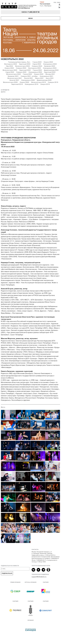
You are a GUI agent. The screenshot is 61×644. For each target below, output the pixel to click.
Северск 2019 (53, 82)
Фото (3, 92)
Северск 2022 (21, 72)
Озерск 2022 (39, 74)
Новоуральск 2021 (46, 76)
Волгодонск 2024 (11, 64)
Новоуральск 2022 (35, 72)
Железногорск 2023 (10, 70)
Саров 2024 (37, 64)
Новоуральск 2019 (32, 84)
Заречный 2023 (25, 70)
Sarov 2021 (50, 78)
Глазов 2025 (37, 62)
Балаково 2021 (13, 76)
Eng (59, 2)
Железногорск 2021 (15, 78)
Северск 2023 (21, 68)
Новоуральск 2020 (28, 80)
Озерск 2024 (48, 62)
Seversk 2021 (14, 80)
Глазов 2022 (27, 74)
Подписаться (7, 573)
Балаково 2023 (50, 66)
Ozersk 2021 (29, 78)
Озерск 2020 (24, 82)
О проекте (5, 90)
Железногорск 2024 (22, 66)
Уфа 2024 (9, 66)
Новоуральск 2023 (50, 68)
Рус (55, 2)
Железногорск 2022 (13, 74)
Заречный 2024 (25, 64)
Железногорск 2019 (38, 82)
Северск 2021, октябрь (29, 76)
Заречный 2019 (17, 84)
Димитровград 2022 (51, 70)
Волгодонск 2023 (35, 68)
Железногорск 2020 (10, 82)
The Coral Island (45, 4)
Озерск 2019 (45, 84)
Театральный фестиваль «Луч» (19, 62)
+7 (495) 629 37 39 (33, 12)
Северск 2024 (37, 66)
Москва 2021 (50, 74)
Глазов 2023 (37, 70)
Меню (31, 18)
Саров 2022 (10, 72)
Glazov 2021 (39, 78)
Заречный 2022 (50, 72)
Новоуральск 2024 (50, 64)
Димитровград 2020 (44, 80)
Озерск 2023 (9, 68)
